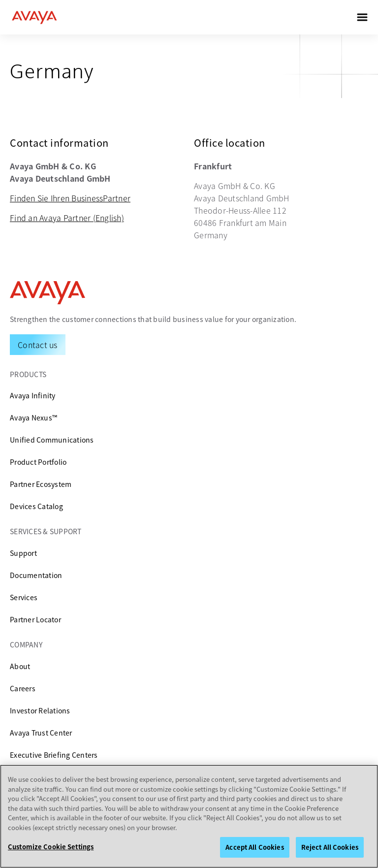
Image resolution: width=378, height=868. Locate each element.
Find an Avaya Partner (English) (67, 218)
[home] (34, 17)
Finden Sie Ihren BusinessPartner (70, 198)
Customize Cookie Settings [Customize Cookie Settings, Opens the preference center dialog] (51, 847)
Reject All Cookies (330, 847)
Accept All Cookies (254, 847)
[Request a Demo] (38, 345)
